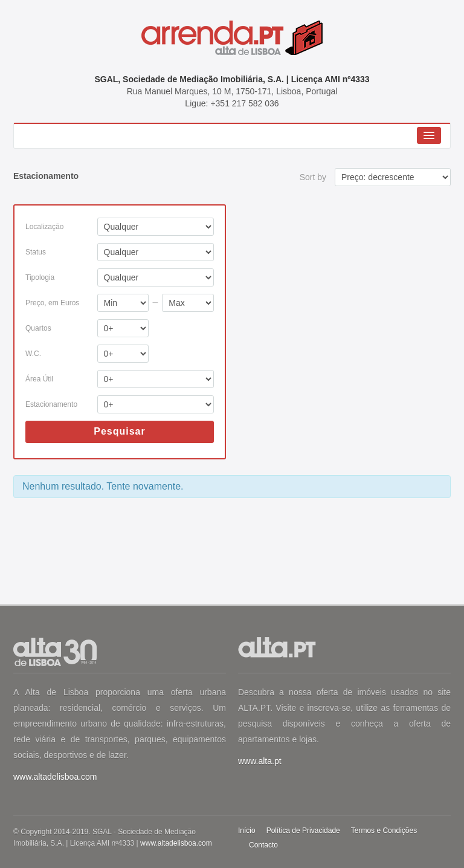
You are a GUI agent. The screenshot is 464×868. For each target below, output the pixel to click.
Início (247, 831)
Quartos (38, 328)
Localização (44, 227)
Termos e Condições (384, 831)
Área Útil (39, 379)
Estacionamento (51, 404)
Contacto (263, 845)
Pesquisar (119, 431)
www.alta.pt (260, 761)
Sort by (313, 177)
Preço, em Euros (52, 303)
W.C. (33, 354)
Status (36, 252)
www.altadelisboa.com (55, 777)
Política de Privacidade (303, 831)
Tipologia (40, 277)
